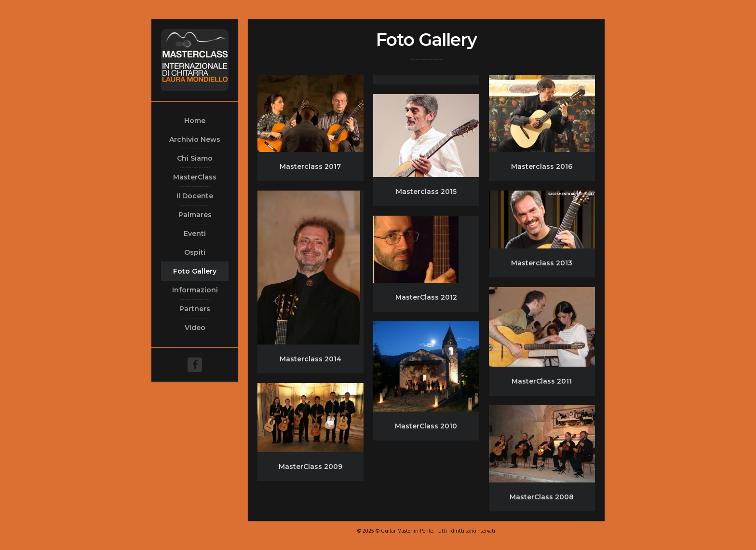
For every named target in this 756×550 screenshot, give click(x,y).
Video (195, 328)
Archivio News (195, 139)
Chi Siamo (195, 158)
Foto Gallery (195, 271)
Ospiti (195, 252)
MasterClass (195, 177)
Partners (195, 309)
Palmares (195, 215)
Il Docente (195, 196)
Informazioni (195, 290)
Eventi (195, 234)
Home (195, 121)
